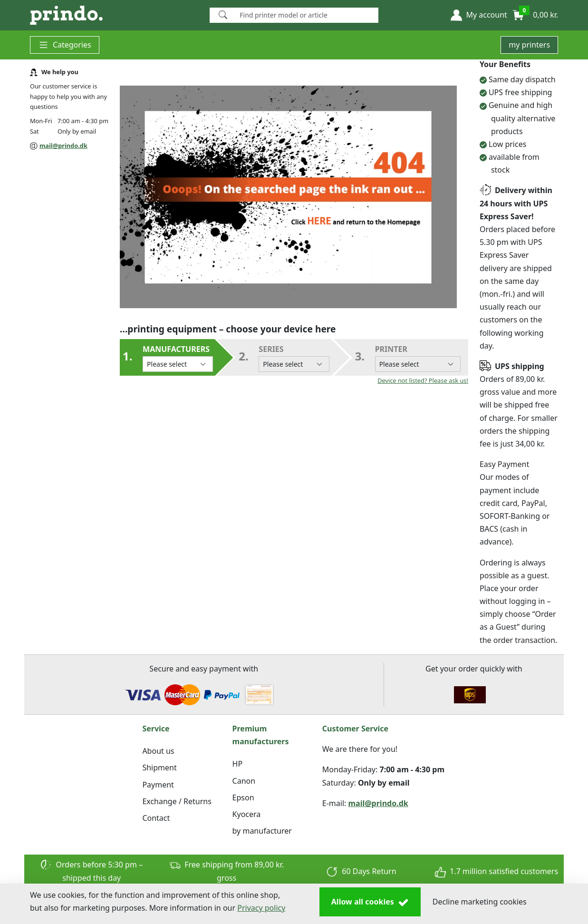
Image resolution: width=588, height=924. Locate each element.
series (294, 358)
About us (158, 751)
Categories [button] (65, 45)
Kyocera (247, 814)
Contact (156, 818)
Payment (158, 785)
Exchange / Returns (177, 801)
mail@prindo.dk (63, 146)
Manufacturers (178, 358)
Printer (418, 358)
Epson (243, 798)
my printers (529, 45)
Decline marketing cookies (480, 902)
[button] (479, 15)
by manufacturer (262, 831)
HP (238, 764)
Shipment (159, 768)
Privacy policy (261, 908)
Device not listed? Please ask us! (423, 380)
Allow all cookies (370, 902)
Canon (244, 781)
